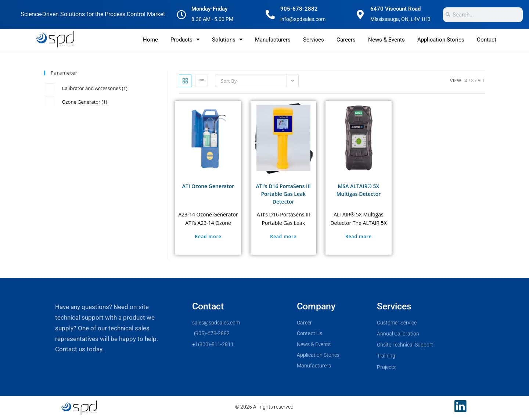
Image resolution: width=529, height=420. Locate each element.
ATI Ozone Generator (208, 186)
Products (185, 40)
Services (314, 40)
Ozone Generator (84, 102)
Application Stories (441, 40)
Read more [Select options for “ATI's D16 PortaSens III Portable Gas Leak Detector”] (283, 236)
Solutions (227, 40)
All (481, 81)
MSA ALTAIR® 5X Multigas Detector (359, 190)
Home (150, 40)
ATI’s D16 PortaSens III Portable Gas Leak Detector (283, 194)
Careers (346, 40)
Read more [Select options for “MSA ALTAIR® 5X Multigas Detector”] (359, 236)
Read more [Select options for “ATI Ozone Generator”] (208, 236)
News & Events (386, 40)
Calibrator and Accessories (95, 88)
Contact (487, 40)
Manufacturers (273, 40)
